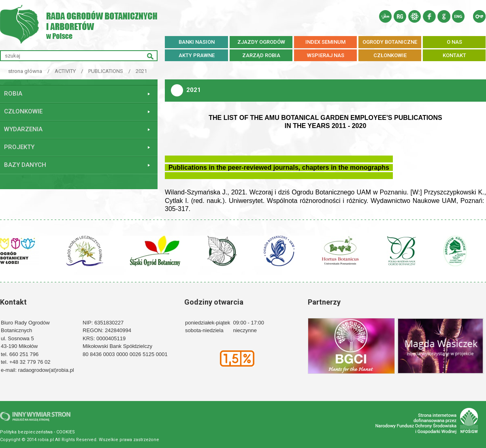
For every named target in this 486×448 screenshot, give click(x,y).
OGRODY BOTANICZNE (390, 42)
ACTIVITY (65, 71)
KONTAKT (454, 55)
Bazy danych (25, 165)
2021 (141, 71)
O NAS (454, 42)
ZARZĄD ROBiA (261, 55)
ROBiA (13, 94)
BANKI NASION (197, 42)
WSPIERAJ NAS (326, 55)
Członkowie (23, 111)
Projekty (19, 147)
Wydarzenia (23, 129)
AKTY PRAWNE (197, 55)
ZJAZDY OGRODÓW (261, 42)
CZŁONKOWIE (390, 55)
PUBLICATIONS (106, 71)
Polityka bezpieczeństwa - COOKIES (37, 432)
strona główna (25, 71)
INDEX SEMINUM (325, 42)
